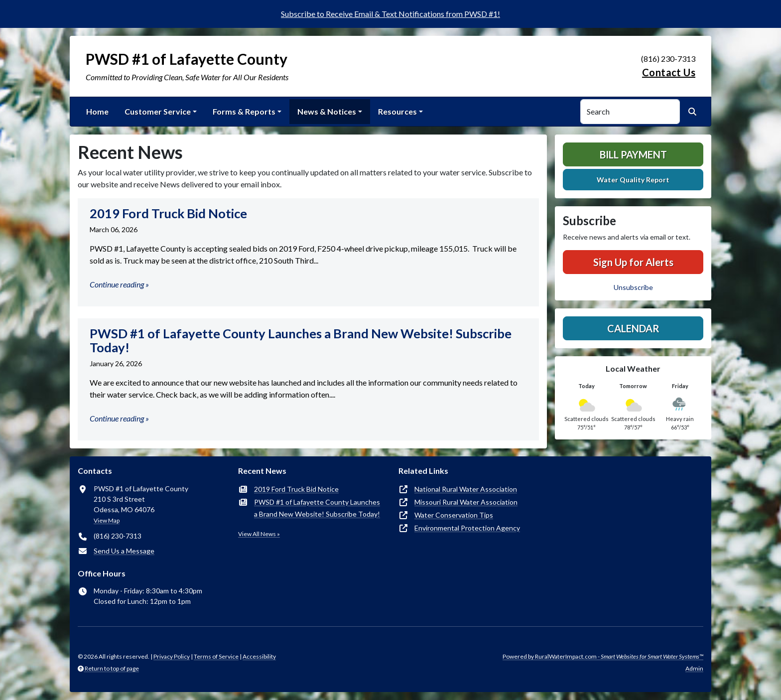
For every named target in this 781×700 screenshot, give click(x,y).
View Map (107, 520)
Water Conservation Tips (454, 515)
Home (97, 111)
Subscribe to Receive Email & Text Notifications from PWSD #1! (390, 14)
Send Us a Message (124, 551)
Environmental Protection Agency (467, 528)
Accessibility (259, 656)
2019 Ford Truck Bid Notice (296, 489)
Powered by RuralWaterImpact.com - (603, 656)
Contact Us (669, 72)
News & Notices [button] (327, 111)
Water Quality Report (633, 180)
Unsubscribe (633, 287)
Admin (694, 668)
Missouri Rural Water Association (466, 502)
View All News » (259, 534)
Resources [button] (397, 111)
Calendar (633, 328)
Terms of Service (216, 656)
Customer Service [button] (158, 111)
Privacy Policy (172, 656)
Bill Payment (633, 154)
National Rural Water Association (466, 489)
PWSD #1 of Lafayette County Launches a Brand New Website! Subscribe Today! (317, 508)
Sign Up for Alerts (633, 262)
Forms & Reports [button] (244, 111)
